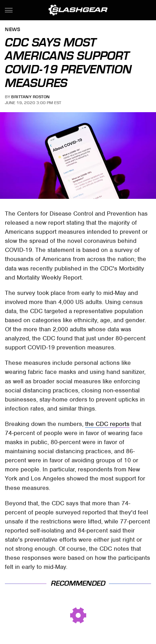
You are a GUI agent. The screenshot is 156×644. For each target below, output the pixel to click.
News (13, 30)
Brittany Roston (31, 97)
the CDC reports (107, 424)
